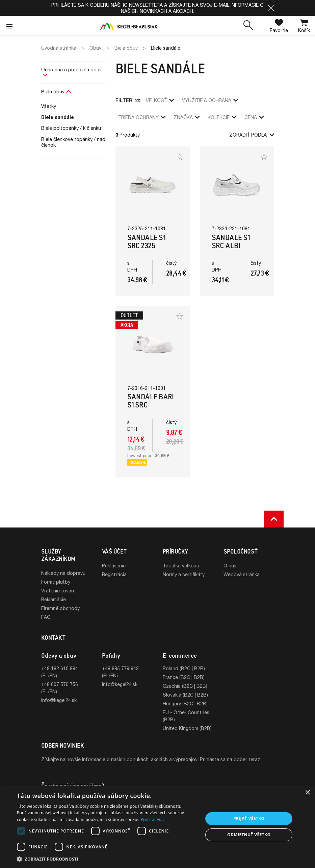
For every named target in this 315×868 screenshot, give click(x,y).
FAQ (46, 617)
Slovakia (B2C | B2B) (185, 695)
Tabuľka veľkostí (181, 566)
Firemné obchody (60, 608)
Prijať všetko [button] (249, 818)
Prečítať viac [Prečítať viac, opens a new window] (152, 819)
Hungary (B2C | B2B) (185, 703)
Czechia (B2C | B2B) (185, 686)
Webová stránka (242, 574)
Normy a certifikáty (184, 574)
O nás (230, 566)
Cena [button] (254, 117)
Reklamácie (54, 599)
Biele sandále (58, 117)
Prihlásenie (114, 566)
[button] (271, 8)
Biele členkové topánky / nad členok (73, 142)
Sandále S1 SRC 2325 (147, 242)
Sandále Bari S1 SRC (151, 401)
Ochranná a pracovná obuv (71, 69)
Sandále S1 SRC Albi (231, 242)
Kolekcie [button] (222, 117)
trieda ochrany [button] (142, 117)
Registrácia (114, 574)
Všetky (49, 106)
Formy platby (56, 582)
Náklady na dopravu (63, 573)
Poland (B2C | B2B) (184, 668)
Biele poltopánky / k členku (71, 128)
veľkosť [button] (160, 100)
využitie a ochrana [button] (210, 100)
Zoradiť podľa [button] (252, 135)
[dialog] (157, 827)
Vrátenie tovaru (58, 591)
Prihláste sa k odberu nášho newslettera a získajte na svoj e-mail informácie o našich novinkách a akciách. (157, 8)
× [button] (307, 793)
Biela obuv (53, 91)
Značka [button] (187, 117)
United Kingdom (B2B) (187, 728)
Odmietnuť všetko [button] (249, 835)
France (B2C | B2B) (184, 677)
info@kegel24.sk (59, 700)
